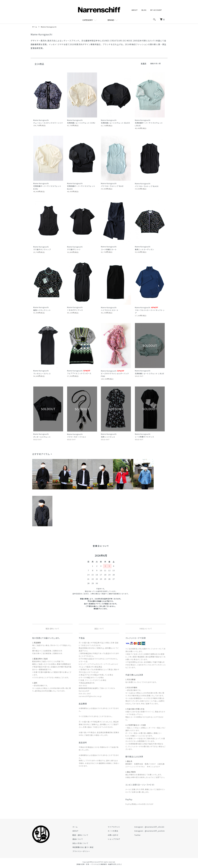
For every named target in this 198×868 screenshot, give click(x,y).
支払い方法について (86, 843)
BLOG (144, 10)
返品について (83, 839)
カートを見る (117, 831)
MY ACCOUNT (156, 10)
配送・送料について (86, 835)
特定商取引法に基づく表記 (89, 847)
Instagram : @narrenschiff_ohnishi (151, 827)
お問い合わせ (117, 835)
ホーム (35, 27)
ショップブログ (117, 839)
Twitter (139, 835)
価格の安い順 (156, 63)
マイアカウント (117, 827)
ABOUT (135, 10)
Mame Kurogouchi (49, 27)
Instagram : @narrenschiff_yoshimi (151, 831)
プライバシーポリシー (87, 851)
